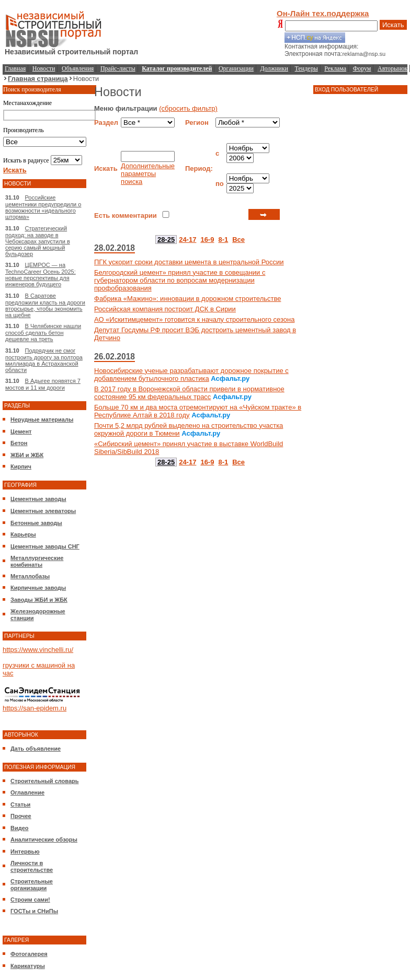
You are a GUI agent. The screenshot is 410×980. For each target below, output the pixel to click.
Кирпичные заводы (38, 588)
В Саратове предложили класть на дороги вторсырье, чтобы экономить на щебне (45, 305)
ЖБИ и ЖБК (27, 455)
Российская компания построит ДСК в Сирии (165, 309)
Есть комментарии (126, 215)
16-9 (207, 240)
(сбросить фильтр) (188, 108)
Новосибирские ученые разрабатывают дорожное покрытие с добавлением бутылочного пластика (191, 375)
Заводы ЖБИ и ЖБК (39, 600)
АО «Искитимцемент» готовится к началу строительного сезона (194, 319)
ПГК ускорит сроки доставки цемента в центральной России (189, 262)
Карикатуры (28, 966)
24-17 (187, 240)
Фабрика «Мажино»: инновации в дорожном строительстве (187, 299)
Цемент (21, 431)
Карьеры (23, 534)
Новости (44, 68)
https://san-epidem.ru (35, 708)
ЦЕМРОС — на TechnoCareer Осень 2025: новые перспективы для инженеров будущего (41, 275)
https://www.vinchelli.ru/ (38, 650)
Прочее (21, 816)
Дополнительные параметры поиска (148, 174)
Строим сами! (30, 900)
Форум (362, 68)
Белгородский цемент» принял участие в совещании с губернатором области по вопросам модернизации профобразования (180, 280)
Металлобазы (30, 576)
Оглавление (27, 792)
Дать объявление (36, 749)
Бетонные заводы (36, 523)
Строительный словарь (45, 781)
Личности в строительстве (32, 866)
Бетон (19, 443)
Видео (20, 828)
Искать (393, 25)
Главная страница (38, 79)
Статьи (20, 804)
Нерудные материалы (42, 419)
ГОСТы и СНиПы (34, 911)
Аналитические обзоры (44, 839)
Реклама (335, 68)
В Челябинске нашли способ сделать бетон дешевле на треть (43, 332)
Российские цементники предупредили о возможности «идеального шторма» (43, 207)
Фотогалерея (29, 954)
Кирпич (21, 466)
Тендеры (306, 68)
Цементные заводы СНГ (45, 546)
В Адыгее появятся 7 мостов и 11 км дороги (43, 384)
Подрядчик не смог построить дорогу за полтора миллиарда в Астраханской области (44, 360)
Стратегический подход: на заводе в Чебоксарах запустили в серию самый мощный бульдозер (38, 241)
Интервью (25, 851)
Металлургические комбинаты (37, 561)
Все (238, 240)
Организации (236, 68)
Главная (15, 68)
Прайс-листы (118, 68)
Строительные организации (32, 885)
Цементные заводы (38, 499)
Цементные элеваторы (43, 511)
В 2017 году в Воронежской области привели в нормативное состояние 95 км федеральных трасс (189, 393)
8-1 (223, 240)
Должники (274, 68)
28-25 (166, 240)
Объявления (78, 68)
